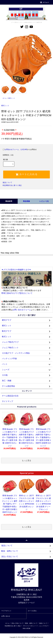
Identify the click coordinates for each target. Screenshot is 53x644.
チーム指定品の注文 (10, 396)
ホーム (5, 98)
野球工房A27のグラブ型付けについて (17, 293)
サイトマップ (8, 401)
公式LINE (24, 149)
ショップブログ (43, 626)
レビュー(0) (44, 201)
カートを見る (32, 611)
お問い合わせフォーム (22, 310)
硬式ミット (12, 98)
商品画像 (27, 201)
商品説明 (9, 201)
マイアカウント (6, 611)
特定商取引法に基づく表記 (12, 185)
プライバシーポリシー (29, 626)
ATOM (28, 628)
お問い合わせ (6, 616)
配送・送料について (31, 623)
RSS (24, 628)
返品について (7, 182)
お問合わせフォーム (12, 149)
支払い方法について (17, 623)
